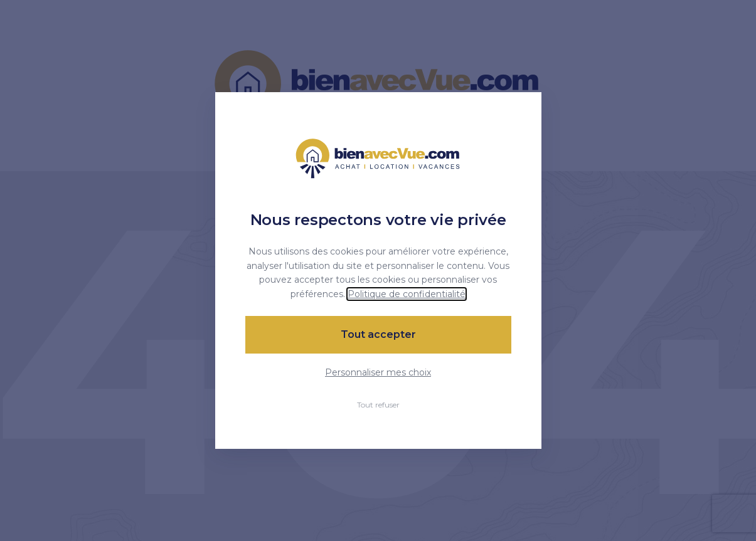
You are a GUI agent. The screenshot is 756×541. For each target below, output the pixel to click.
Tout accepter (378, 334)
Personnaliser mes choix (378, 372)
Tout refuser (378, 405)
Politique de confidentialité (407, 294)
